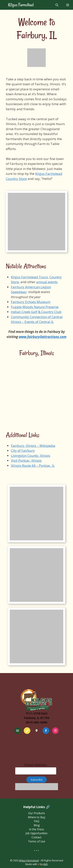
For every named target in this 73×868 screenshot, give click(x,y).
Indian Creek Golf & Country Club (36, 312)
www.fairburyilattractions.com (43, 337)
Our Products (37, 813)
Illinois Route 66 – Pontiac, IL (33, 466)
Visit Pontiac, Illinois (26, 460)
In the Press (36, 829)
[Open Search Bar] (57, 5)
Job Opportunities (36, 833)
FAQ (37, 821)
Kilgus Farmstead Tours (29, 277)
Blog (37, 825)
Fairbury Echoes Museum (31, 302)
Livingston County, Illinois (31, 456)
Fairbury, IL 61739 (36, 718)
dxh (45, 864)
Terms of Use (37, 841)
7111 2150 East (37, 713)
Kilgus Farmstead (20, 5)
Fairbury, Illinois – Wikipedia (33, 446)
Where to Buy (36, 817)
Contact (36, 837)
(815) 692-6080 (37, 722)
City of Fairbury (23, 450)
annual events (47, 282)
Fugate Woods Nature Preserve (35, 307)
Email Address (36, 769)
